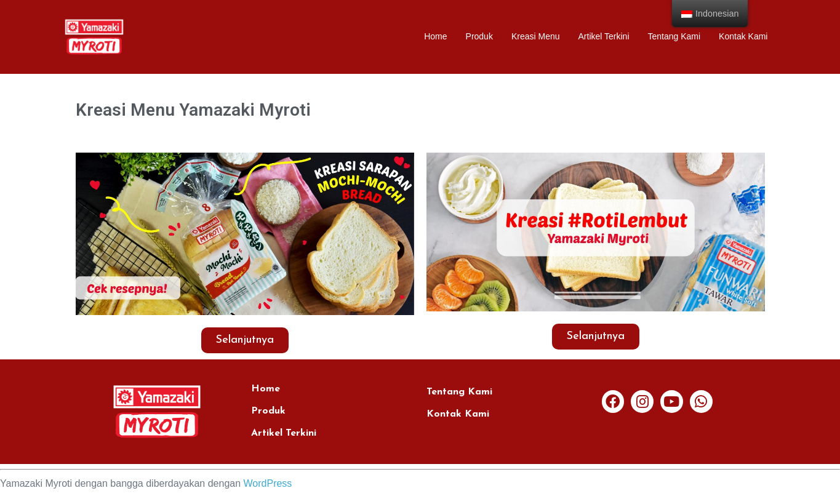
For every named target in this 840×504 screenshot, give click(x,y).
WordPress (268, 483)
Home (435, 36)
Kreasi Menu (536, 36)
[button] (245, 340)
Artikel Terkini (604, 36)
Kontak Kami (743, 36)
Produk (479, 36)
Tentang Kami (674, 36)
